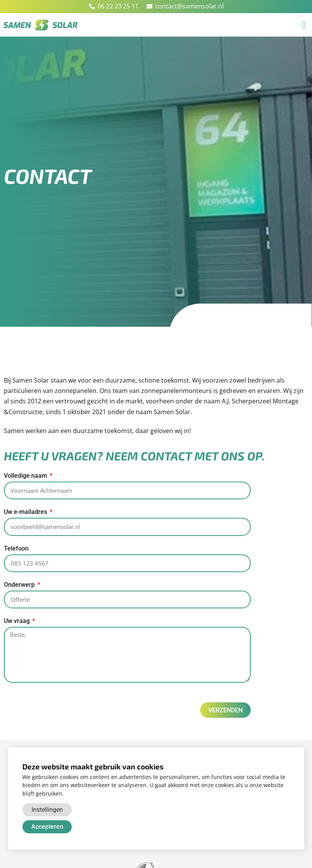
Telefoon (16, 550)
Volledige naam (26, 476)
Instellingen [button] (47, 810)
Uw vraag (18, 623)
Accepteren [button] (47, 827)
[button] (304, 25)
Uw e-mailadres (26, 513)
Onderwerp (20, 586)
